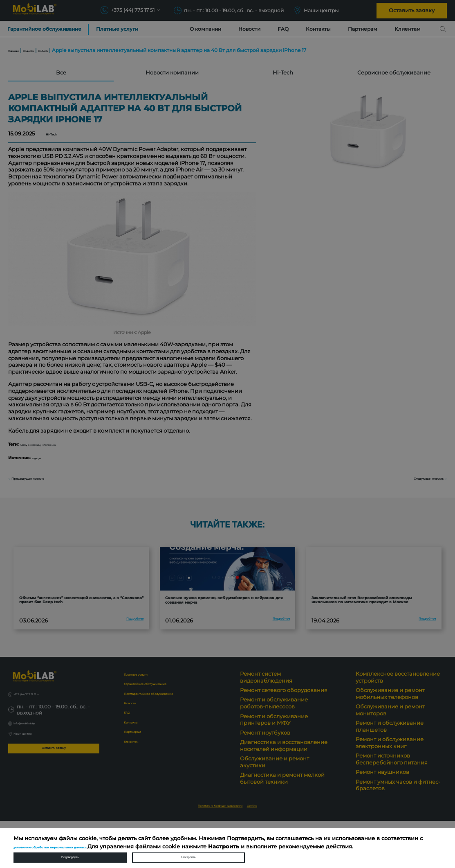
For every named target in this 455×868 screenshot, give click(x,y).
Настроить (189, 854)
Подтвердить (70, 854)
